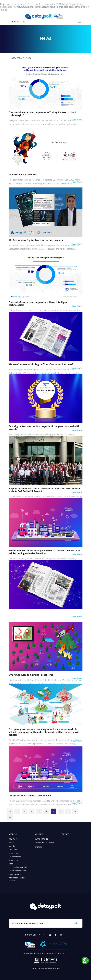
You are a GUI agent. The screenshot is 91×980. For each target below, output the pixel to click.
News (11, 864)
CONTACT (65, 834)
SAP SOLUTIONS (41, 839)
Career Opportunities (17, 871)
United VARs (14, 853)
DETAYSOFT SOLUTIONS (44, 843)
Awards (12, 846)
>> (10, 817)
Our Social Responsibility (19, 867)
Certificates (13, 850)
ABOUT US (15, 22)
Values (11, 843)
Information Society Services (17, 879)
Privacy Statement (16, 874)
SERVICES (39, 847)
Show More (77, 120)
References (13, 860)
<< (10, 811)
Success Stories (15, 857)
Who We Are (14, 839)
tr (24, 22)
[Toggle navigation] (79, 22)
